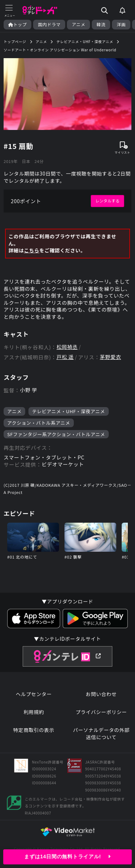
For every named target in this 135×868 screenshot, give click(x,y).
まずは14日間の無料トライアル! (67, 857)
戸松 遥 (65, 357)
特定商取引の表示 (34, 730)
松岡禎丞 (67, 347)
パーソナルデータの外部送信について (101, 734)
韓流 (101, 24)
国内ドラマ (49, 24)
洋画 (121, 24)
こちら (31, 250)
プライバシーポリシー (101, 712)
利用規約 (34, 712)
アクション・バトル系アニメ (39, 423)
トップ (17, 24)
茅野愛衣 (110, 357)
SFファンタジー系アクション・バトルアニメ (56, 434)
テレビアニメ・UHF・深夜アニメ (69, 411)
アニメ (78, 24)
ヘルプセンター (34, 694)
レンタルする (107, 201)
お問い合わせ (101, 694)
